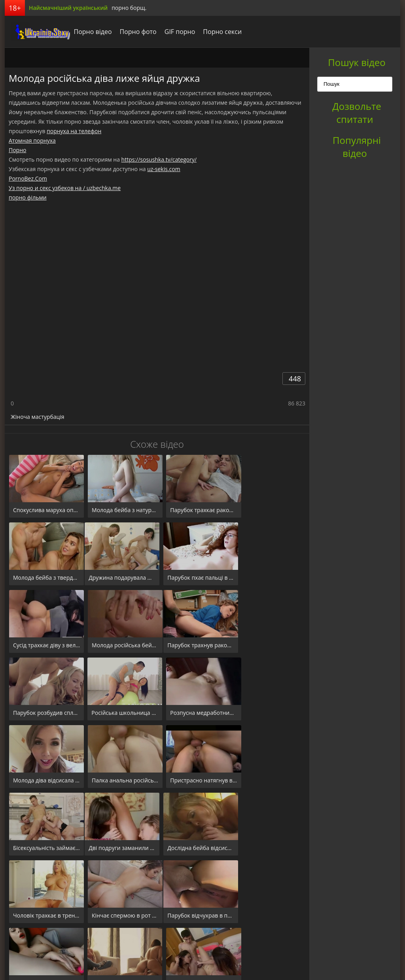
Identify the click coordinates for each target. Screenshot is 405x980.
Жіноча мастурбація (38, 417)
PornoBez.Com (28, 178)
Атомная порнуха (32, 140)
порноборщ (34, 32)
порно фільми (28, 197)
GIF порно (174, 32)
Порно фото (132, 32)
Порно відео (87, 32)
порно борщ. (129, 8)
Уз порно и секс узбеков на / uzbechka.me (65, 188)
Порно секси (217, 32)
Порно (17, 150)
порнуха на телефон (74, 131)
